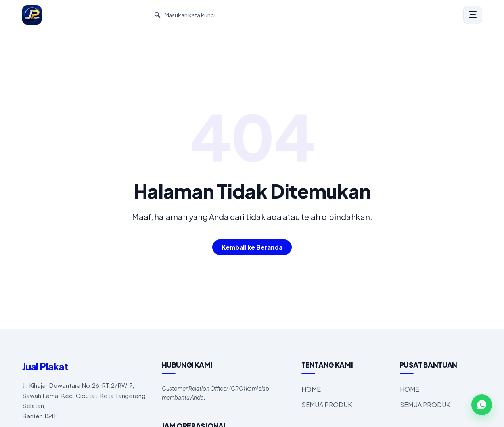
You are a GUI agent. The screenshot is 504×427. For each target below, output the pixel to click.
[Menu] (472, 15)
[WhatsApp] (482, 405)
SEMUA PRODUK (327, 405)
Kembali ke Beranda (252, 247)
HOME (311, 389)
